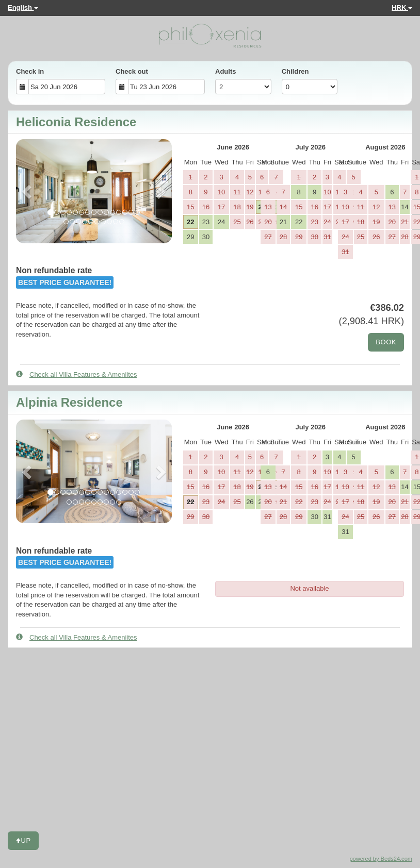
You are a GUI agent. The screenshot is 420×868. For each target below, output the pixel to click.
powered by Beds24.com (381, 859)
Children (295, 71)
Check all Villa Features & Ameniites (77, 374)
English (23, 7)
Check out (132, 71)
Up (23, 840)
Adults (225, 71)
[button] (28, 191)
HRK (402, 7)
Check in (30, 71)
